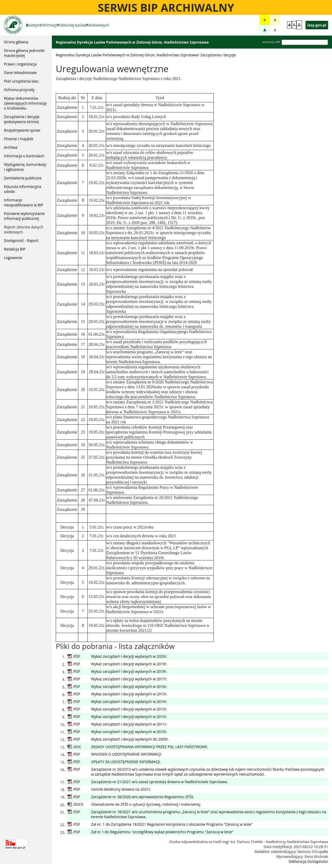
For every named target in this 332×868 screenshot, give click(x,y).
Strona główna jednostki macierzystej (24, 53)
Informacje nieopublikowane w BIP (24, 202)
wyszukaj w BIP (271, 42)
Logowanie (13, 258)
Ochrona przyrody (19, 90)
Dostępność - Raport (21, 240)
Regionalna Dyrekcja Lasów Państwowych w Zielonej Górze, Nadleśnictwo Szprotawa (127, 55)
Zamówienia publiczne (23, 178)
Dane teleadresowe (20, 73)
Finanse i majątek (19, 139)
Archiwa (11, 147)
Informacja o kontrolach (24, 156)
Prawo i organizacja (20, 64)
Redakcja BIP (15, 249)
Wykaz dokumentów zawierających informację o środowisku (25, 103)
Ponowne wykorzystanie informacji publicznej (24, 216)
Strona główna (16, 42)
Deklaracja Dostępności (308, 861)
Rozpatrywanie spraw (22, 130)
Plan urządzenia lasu (21, 81)
